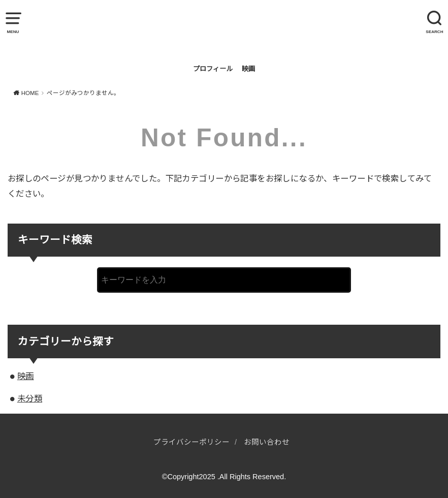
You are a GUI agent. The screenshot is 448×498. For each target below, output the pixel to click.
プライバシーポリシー (191, 442)
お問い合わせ (267, 442)
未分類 (30, 398)
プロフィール (213, 69)
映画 (248, 69)
